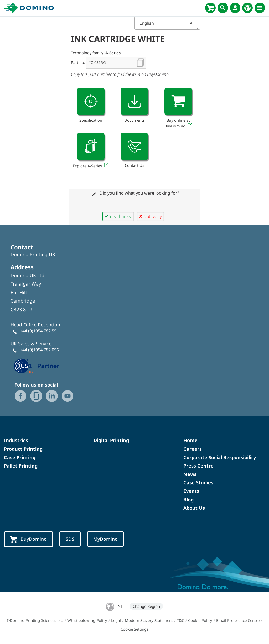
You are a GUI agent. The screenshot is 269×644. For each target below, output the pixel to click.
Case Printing (20, 457)
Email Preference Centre (238, 620)
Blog (188, 500)
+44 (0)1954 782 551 (39, 331)
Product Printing (23, 449)
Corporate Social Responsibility (220, 457)
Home (190, 440)
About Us (194, 508)
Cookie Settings (134, 629)
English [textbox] (166, 23)
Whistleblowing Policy (87, 620)
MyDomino (105, 539)
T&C (180, 620)
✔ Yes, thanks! (118, 216)
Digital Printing (111, 440)
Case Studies (198, 482)
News (190, 474)
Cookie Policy (200, 620)
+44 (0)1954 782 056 (39, 350)
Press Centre (198, 466)
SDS (70, 539)
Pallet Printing (21, 466)
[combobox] (167, 23)
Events (191, 491)
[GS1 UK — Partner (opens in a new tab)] (37, 365)
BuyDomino (29, 539)
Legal (116, 620)
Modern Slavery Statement (149, 620)
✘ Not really (150, 216)
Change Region (146, 606)
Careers (193, 449)
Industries (16, 440)
